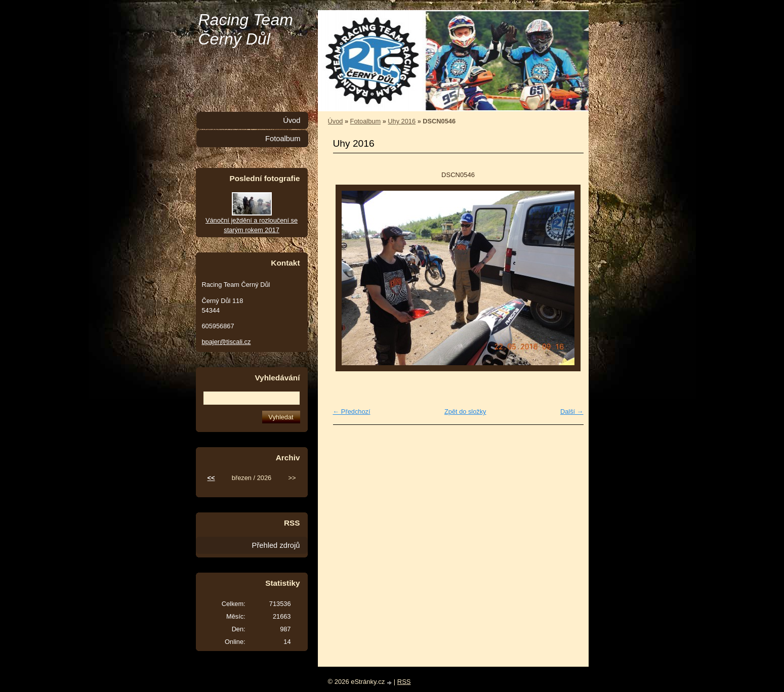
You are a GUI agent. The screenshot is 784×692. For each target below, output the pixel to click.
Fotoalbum (365, 121)
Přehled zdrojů (276, 545)
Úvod (336, 121)
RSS (404, 682)
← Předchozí (352, 412)
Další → (572, 412)
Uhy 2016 (402, 121)
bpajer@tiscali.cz (226, 342)
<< (211, 478)
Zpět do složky (465, 412)
